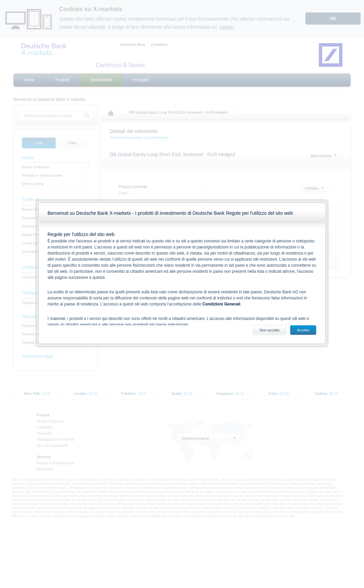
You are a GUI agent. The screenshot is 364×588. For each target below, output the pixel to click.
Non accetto (270, 330)
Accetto (303, 330)
